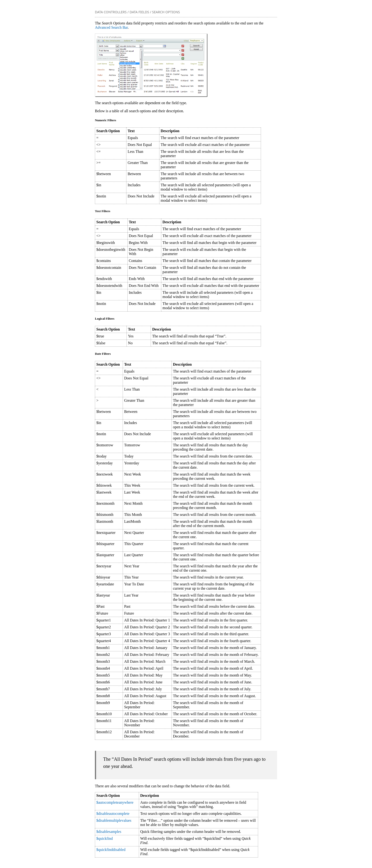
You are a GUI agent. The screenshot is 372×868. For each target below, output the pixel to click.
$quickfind (105, 838)
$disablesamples (109, 832)
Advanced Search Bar (111, 27)
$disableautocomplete (113, 814)
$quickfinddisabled (111, 850)
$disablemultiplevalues (114, 820)
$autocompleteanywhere (115, 802)
